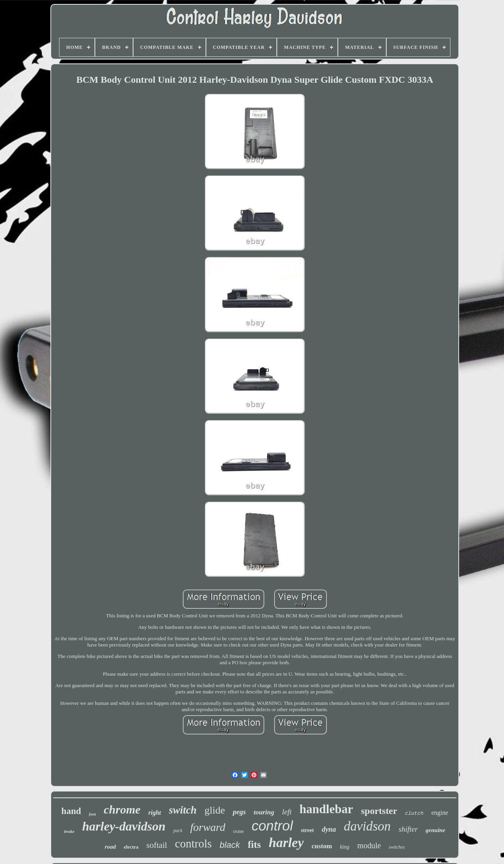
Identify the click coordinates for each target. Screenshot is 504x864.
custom (322, 846)
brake (69, 831)
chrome (122, 809)
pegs (239, 812)
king (345, 847)
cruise (238, 831)
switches (397, 847)
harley (286, 843)
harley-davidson (124, 826)
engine (440, 813)
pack (178, 831)
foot (93, 814)
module (369, 845)
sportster (379, 811)
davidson (367, 826)
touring (264, 812)
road (110, 847)
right (155, 813)
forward (208, 827)
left (287, 812)
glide (215, 810)
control (272, 826)
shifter (408, 829)
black (230, 845)
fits (254, 844)
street (307, 830)
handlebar (326, 809)
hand (71, 811)
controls (193, 844)
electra (131, 847)
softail (157, 845)
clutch (414, 813)
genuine (435, 830)
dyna (329, 829)
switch (183, 810)
